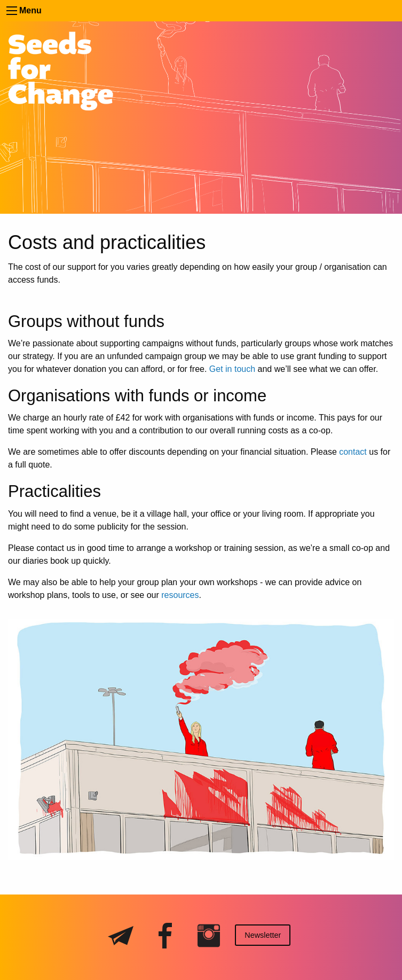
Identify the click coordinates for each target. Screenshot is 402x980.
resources (180, 595)
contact (353, 452)
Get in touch (232, 369)
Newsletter (263, 935)
